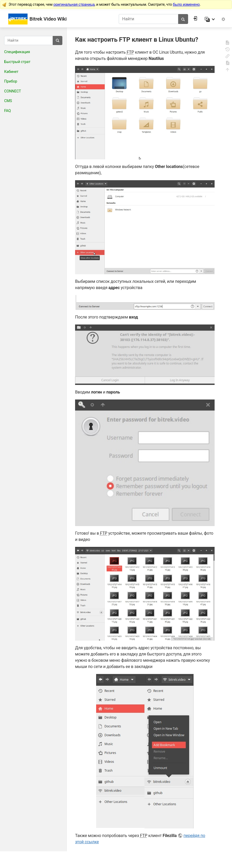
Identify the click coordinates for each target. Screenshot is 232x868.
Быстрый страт (17, 62)
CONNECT (13, 91)
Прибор (11, 81)
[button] (210, 19)
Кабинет (11, 72)
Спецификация (17, 52)
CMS (8, 101)
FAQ (8, 111)
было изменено (186, 5)
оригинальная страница (74, 5)
